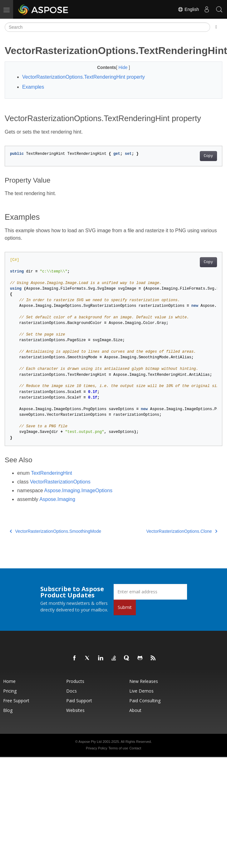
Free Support (16, 701)
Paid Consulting (145, 701)
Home (9, 681)
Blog (8, 710)
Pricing (10, 691)
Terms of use (118, 748)
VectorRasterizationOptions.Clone (182, 531)
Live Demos (141, 691)
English (188, 9)
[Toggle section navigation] (216, 27)
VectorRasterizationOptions (60, 482)
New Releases (144, 681)
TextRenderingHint (52, 473)
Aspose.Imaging (57, 499)
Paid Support (79, 701)
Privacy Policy (96, 748)
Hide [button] (123, 67)
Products (75, 681)
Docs (72, 691)
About (135, 710)
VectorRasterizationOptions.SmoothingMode (55, 531)
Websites (75, 710)
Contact (135, 748)
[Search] (107, 27)
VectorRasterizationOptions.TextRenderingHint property (84, 77)
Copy (208, 156)
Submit (125, 607)
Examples (33, 87)
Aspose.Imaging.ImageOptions (78, 490)
